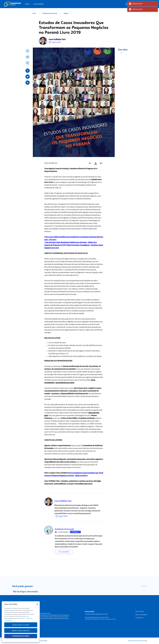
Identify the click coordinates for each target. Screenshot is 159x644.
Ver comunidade (64, 552)
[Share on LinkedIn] (28, 83)
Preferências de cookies (21, 637)
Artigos (66, 13)
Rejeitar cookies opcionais (21, 631)
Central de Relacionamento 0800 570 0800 (97, 617)
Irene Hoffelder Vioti (57, 39)
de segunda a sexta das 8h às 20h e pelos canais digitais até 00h (100, 619)
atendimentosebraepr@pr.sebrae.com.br (96, 614)
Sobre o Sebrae (140, 612)
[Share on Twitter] (28, 77)
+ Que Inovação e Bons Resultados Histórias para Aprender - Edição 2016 (70, 242)
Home (27, 4)
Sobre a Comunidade (141, 615)
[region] (21, 623)
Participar (75, 532)
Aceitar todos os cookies (21, 626)
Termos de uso (139, 618)
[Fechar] (37, 605)
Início (37, 13)
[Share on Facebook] (28, 71)
